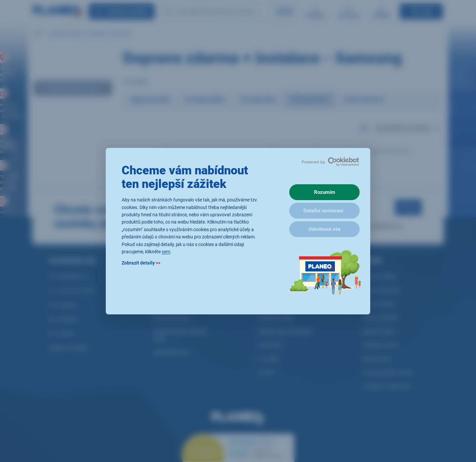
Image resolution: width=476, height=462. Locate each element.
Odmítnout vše (324, 229)
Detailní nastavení (323, 211)
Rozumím (325, 192)
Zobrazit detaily (141, 263)
